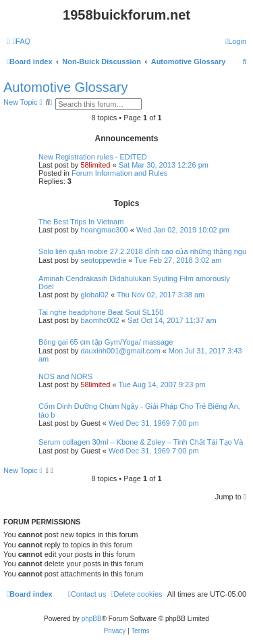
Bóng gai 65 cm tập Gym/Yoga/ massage (106, 342)
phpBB (92, 619)
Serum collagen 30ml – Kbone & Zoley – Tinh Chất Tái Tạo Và (141, 442)
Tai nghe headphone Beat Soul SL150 (101, 312)
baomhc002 (100, 320)
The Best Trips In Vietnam (81, 222)
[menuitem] (22, 41)
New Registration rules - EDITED (93, 157)
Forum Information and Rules (119, 173)
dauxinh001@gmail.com (120, 351)
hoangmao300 (104, 230)
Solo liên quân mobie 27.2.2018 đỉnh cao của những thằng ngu (142, 251)
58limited (95, 165)
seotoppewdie (103, 260)
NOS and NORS (65, 376)
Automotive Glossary (66, 87)
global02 (94, 295)
